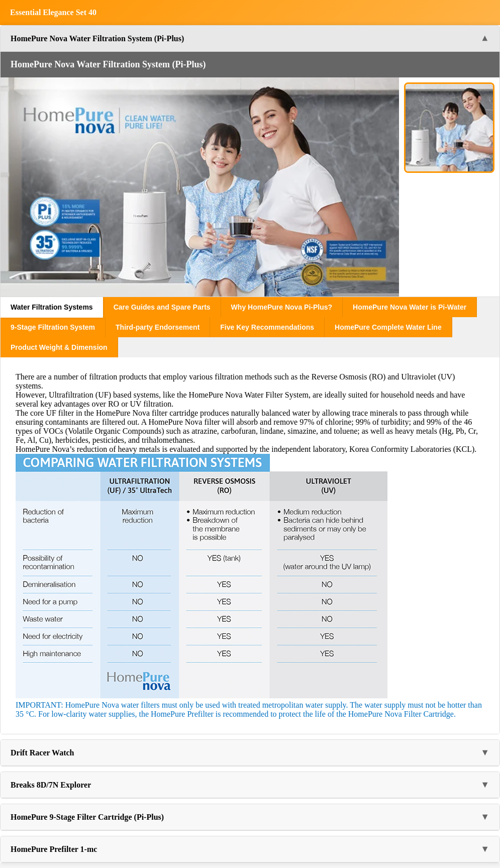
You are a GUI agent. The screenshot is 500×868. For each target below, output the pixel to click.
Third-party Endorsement (158, 327)
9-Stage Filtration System (53, 327)
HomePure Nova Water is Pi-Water (410, 307)
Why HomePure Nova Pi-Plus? (282, 307)
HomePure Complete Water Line (388, 327)
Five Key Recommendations (267, 327)
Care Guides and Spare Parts (162, 307)
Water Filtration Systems (52, 307)
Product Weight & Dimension (59, 347)
